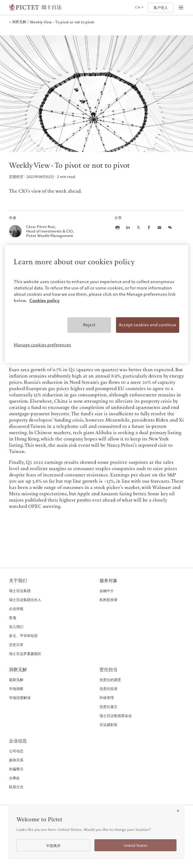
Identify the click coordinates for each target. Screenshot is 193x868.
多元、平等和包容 (23, 635)
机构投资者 (108, 600)
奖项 (13, 618)
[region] (96, 304)
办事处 (14, 778)
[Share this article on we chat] (170, 227)
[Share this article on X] (138, 227)
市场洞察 (16, 689)
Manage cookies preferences (42, 345)
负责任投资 (108, 689)
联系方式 (16, 787)
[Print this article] (117, 227)
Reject (89, 325)
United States (136, 845)
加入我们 (16, 627)
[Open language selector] (139, 7)
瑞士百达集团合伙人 (25, 600)
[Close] (178, 811)
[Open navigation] (181, 7)
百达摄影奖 (108, 724)
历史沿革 (16, 644)
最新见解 (16, 680)
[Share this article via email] (159, 227)
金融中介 (107, 591)
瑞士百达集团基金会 (116, 715)
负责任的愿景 (110, 680)
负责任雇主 (108, 707)
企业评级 (16, 609)
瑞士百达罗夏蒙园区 (25, 653)
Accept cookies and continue (148, 325)
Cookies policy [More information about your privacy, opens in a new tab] (45, 301)
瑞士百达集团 (20, 591)
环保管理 (107, 698)
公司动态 (16, 751)
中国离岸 (53, 846)
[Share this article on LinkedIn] (128, 227)
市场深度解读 (20, 698)
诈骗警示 (16, 769)
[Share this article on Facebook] (149, 227)
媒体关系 (16, 760)
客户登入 (161, 8)
